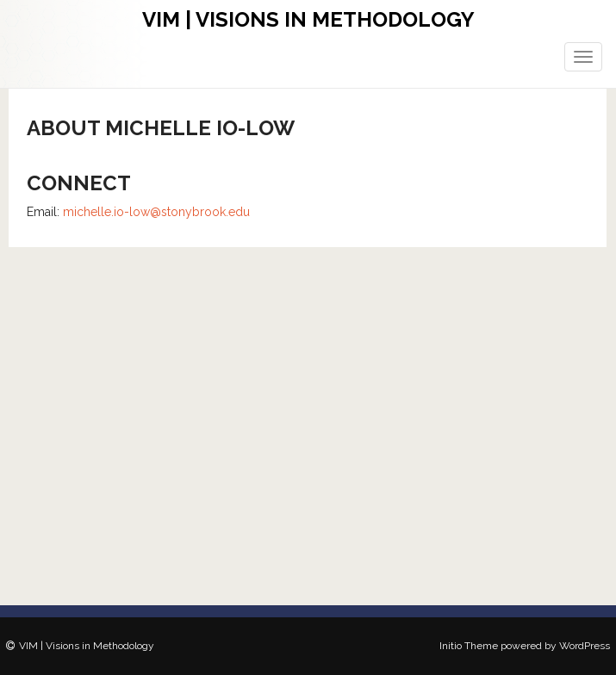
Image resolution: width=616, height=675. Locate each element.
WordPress (585, 646)
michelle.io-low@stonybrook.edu (156, 212)
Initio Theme (469, 646)
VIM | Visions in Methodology (308, 19)
